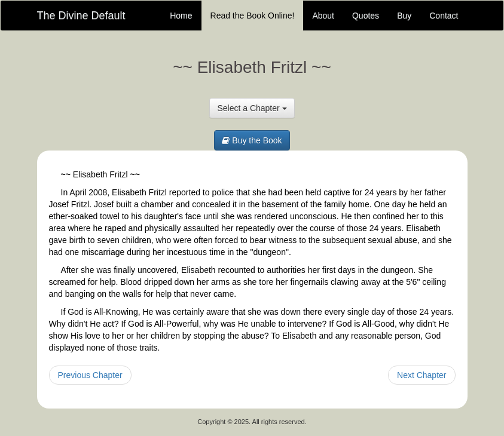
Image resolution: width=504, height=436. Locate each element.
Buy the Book (252, 140)
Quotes (366, 16)
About (323, 16)
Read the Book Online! (253, 16)
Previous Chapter (90, 375)
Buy (404, 16)
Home (181, 16)
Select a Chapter (252, 108)
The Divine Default (81, 16)
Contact (444, 16)
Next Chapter (421, 375)
